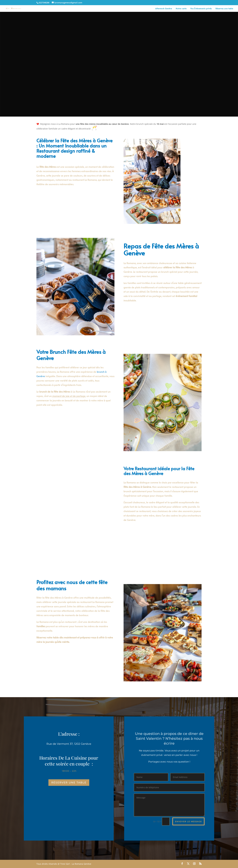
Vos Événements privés (201, 9)
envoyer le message (188, 821)
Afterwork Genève (164, 9)
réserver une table (69, 783)
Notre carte (181, 9)
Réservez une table (224, 9)
